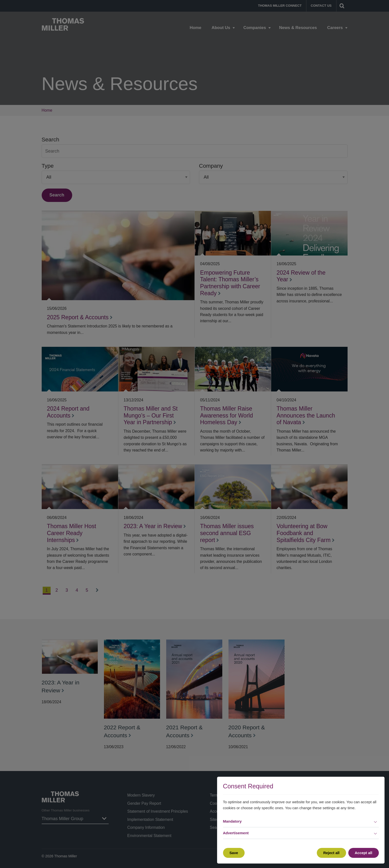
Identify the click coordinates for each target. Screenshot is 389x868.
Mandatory (232, 821)
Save (234, 853)
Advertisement (236, 833)
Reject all (331, 853)
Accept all (364, 853)
